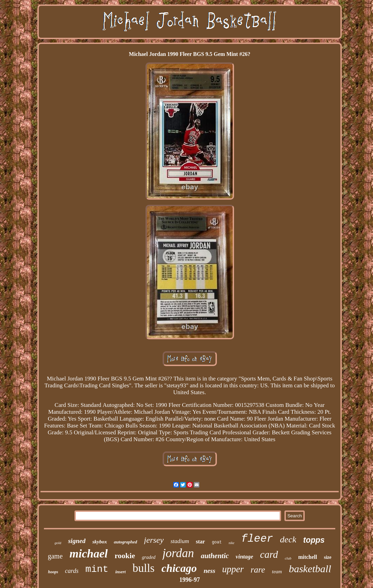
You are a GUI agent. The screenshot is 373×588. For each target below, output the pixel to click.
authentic (215, 556)
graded (149, 557)
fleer (257, 539)
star (201, 542)
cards (72, 571)
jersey (154, 540)
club (288, 558)
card (269, 554)
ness (210, 571)
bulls (143, 568)
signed (77, 541)
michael (89, 554)
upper (233, 569)
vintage (244, 557)
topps (314, 540)
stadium (180, 541)
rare (258, 570)
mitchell (308, 557)
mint (97, 569)
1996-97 (190, 580)
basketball (310, 569)
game (55, 556)
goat (217, 542)
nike (231, 543)
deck (288, 539)
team (277, 572)
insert (120, 572)
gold (58, 543)
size (328, 557)
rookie (125, 556)
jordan (178, 553)
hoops (53, 572)
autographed (126, 542)
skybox (100, 542)
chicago (179, 568)
